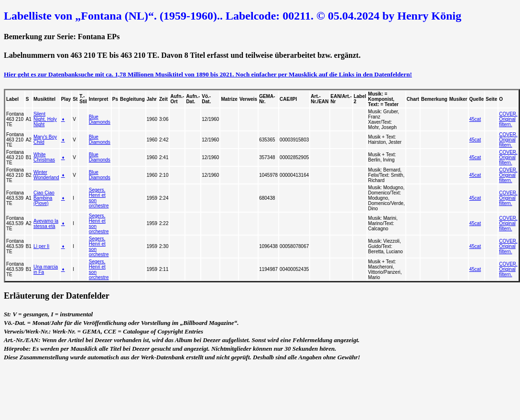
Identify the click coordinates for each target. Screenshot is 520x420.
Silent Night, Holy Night (45, 119)
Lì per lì (41, 246)
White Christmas (44, 157)
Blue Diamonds (100, 119)
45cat (475, 119)
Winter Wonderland (46, 175)
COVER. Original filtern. (508, 119)
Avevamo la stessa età (46, 224)
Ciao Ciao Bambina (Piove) (44, 198)
